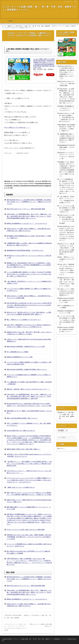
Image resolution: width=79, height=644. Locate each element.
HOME (11, 21)
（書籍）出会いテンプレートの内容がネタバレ (21, 487)
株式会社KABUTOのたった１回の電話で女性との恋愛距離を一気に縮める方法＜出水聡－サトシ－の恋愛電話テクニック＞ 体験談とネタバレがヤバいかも (29, 202)
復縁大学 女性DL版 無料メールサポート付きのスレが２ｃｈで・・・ (29, 389)
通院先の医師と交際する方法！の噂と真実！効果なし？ (24, 449)
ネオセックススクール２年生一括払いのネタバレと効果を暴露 (26, 530)
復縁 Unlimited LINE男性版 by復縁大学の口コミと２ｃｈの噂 (26, 347)
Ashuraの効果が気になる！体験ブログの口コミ (21, 431)
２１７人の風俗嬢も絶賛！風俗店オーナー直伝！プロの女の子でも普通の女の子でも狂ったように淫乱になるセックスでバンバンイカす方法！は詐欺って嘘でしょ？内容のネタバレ (29, 274)
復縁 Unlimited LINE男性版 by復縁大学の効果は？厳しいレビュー (27, 369)
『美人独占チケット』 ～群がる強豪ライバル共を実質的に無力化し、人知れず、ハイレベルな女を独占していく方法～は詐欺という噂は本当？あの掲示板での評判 (29, 464)
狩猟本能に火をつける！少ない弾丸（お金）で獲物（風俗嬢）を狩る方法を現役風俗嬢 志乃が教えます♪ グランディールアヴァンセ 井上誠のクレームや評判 (29, 537)
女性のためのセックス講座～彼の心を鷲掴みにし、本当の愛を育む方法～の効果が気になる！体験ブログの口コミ (67, 117)
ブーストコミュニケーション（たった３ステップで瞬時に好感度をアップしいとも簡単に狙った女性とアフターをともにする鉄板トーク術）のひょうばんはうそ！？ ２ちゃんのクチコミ (29, 480)
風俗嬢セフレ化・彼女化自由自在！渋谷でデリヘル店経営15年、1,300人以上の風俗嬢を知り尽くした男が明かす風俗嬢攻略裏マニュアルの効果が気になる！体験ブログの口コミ (29, 265)
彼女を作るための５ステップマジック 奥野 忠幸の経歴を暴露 (26, 209)
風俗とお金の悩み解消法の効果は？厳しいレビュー (22, 418)
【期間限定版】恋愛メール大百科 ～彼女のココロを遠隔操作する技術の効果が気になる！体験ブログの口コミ (67, 138)
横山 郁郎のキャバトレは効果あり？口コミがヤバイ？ (24, 320)
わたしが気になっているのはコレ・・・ (17, 127)
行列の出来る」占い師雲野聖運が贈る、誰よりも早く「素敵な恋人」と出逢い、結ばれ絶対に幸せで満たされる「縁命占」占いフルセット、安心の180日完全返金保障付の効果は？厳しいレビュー (29, 216)
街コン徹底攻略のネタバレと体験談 (18, 352)
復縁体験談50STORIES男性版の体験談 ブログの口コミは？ (25, 250)
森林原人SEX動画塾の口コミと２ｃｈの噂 (20, 357)
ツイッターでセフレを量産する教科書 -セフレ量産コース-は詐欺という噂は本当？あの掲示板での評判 (67, 320)
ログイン (62, 449)
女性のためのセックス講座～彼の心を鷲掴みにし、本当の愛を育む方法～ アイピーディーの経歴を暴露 (67, 219)
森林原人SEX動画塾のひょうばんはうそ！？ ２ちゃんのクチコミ (27, 223)
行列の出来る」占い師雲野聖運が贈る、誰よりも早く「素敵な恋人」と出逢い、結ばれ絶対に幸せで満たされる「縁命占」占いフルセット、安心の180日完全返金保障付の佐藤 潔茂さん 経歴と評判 (29, 396)
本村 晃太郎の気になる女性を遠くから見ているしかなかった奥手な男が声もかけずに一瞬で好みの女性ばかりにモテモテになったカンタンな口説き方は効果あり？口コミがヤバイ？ (29, 305)
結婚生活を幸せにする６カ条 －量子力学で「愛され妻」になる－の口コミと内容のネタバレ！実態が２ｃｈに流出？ (67, 282)
